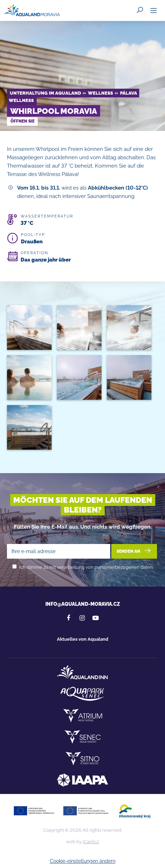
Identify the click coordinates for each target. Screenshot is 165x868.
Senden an (134, 551)
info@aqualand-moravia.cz (83, 604)
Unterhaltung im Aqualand (45, 93)
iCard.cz (91, 842)
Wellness (100, 93)
